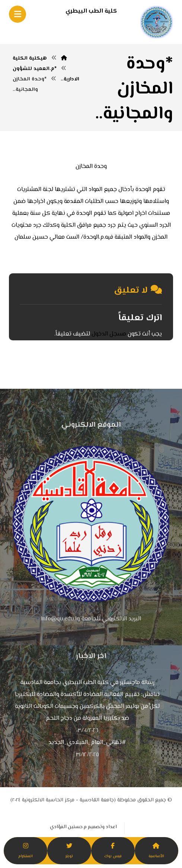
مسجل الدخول (109, 334)
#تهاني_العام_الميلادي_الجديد (87, 743)
